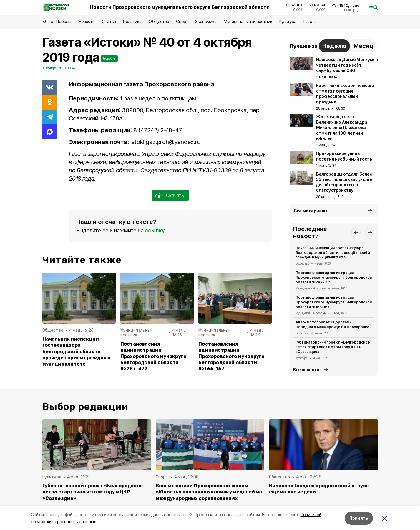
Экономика (206, 21)
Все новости (306, 370)
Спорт (182, 21)
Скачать (175, 195)
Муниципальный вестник (248, 21)
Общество (159, 21)
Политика (132, 21)
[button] (356, 232)
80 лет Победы (57, 21)
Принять (359, 518)
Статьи (109, 21)
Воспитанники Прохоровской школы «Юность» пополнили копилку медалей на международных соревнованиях (209, 492)
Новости (87, 21)
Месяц (363, 46)
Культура (288, 21)
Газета (310, 21)
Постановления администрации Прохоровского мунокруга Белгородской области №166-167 (231, 356)
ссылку (155, 231)
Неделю (334, 46)
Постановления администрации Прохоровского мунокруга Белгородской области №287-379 (153, 356)
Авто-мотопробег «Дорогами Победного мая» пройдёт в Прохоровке (332, 325)
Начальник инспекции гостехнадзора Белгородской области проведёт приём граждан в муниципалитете (77, 351)
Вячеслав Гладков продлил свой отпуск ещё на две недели (319, 489)
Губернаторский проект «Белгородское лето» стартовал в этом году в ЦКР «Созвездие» (333, 347)
